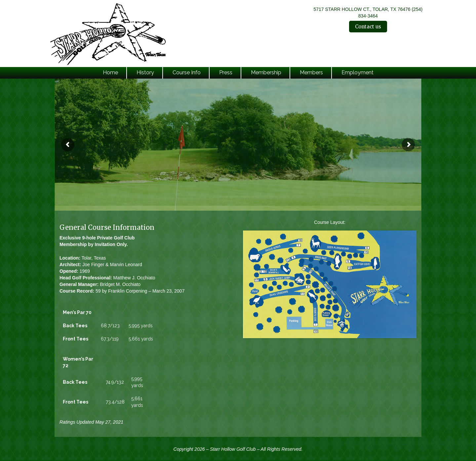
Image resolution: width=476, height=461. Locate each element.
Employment (357, 72)
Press (226, 72)
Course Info (187, 72)
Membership (266, 72)
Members (311, 72)
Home (110, 72)
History (145, 72)
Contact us (368, 27)
